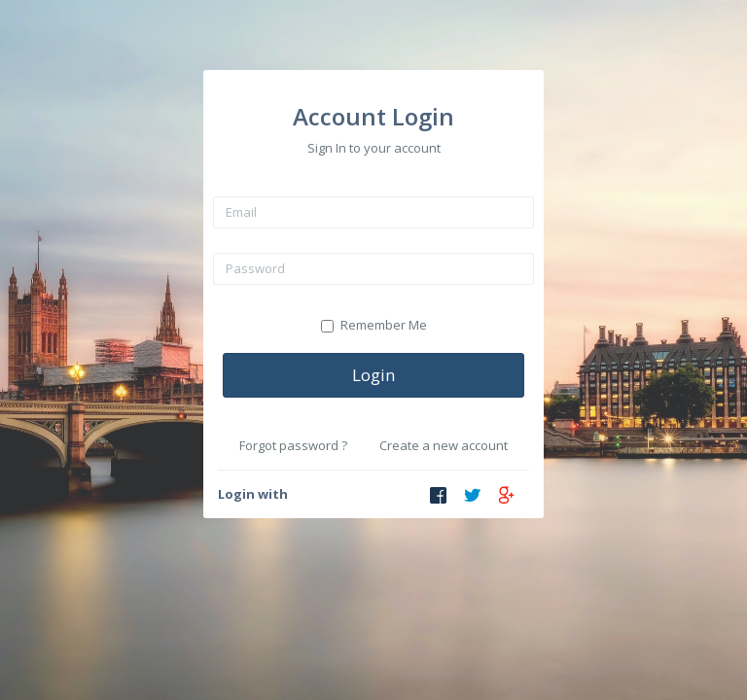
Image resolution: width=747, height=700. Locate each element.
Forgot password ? (293, 445)
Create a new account (444, 445)
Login (373, 375)
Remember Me (374, 325)
